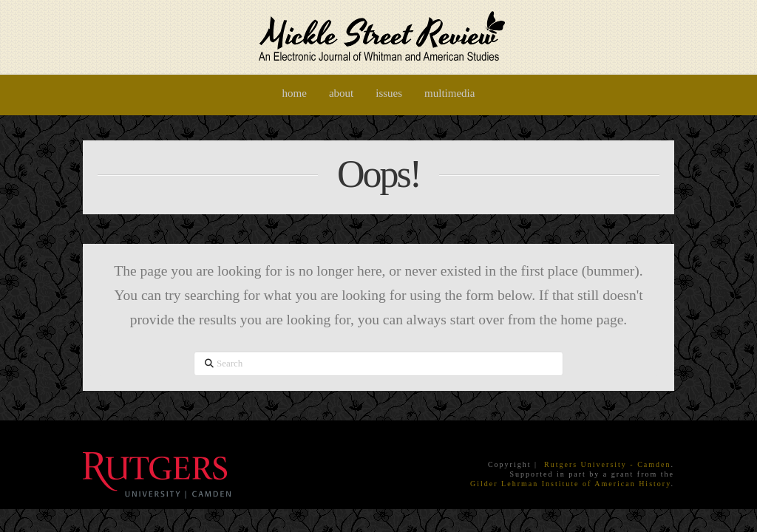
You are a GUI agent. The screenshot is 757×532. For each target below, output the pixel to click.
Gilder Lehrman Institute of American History (570, 484)
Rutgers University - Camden (607, 464)
